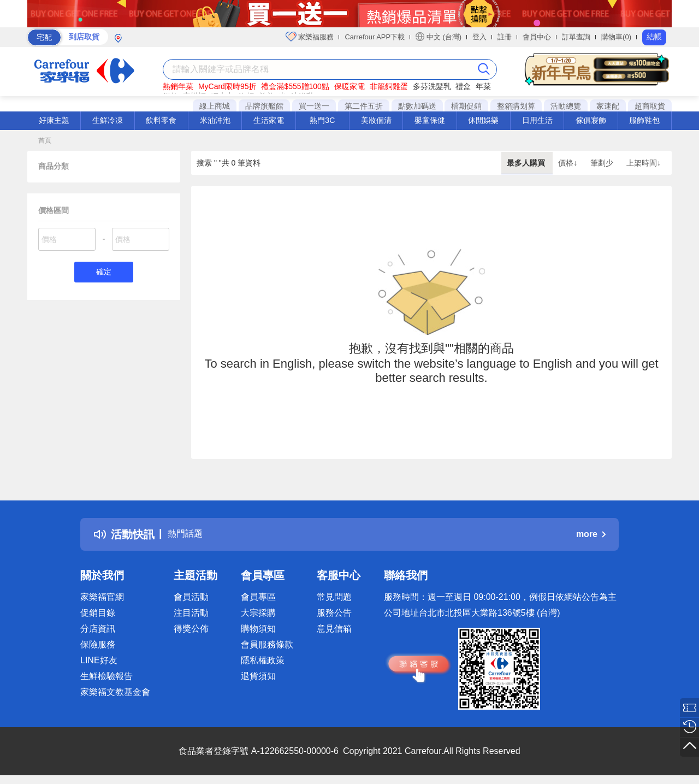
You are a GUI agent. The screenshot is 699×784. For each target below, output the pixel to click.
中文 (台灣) (439, 37)
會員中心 (537, 37)
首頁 (45, 140)
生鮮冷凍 (108, 120)
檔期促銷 (466, 106)
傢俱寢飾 (591, 120)
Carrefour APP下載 (375, 37)
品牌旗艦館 (264, 106)
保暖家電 (349, 86)
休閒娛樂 (483, 120)
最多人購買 (527, 163)
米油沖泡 (215, 120)
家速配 (608, 106)
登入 (479, 37)
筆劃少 (603, 163)
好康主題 (54, 120)
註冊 (505, 37)
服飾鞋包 (644, 120)
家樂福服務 (310, 37)
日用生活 (537, 120)
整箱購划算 (516, 106)
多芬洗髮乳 (432, 86)
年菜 (483, 86)
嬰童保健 (430, 120)
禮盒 (463, 86)
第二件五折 (364, 106)
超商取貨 (650, 106)
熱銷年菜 (178, 86)
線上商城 (215, 106)
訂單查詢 (576, 37)
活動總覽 (566, 106)
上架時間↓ (644, 163)
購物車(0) (616, 37)
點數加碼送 (417, 106)
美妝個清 (376, 120)
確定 (104, 273)
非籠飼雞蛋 (389, 86)
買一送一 (314, 106)
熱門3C (322, 120)
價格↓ (569, 163)
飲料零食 (161, 120)
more (591, 534)
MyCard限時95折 (227, 86)
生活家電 (269, 120)
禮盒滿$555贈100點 (295, 86)
